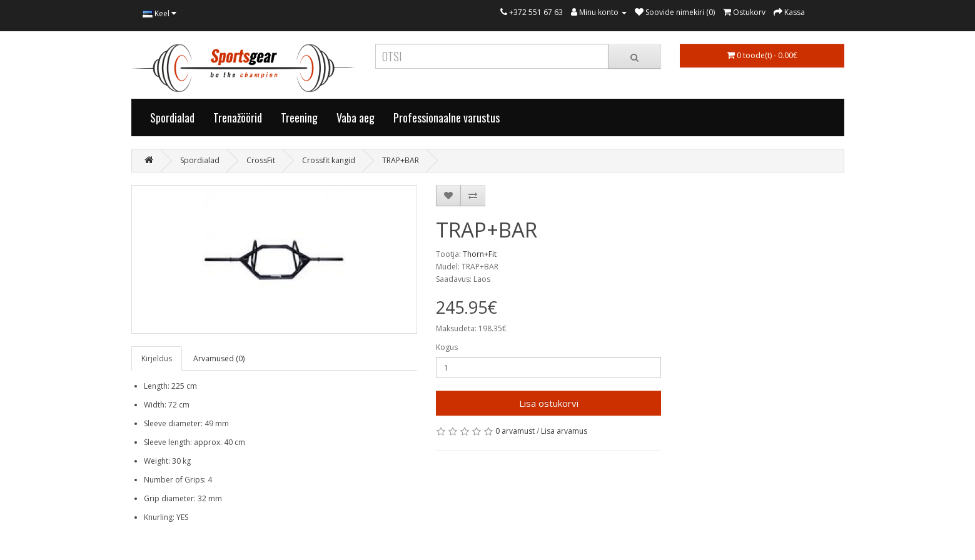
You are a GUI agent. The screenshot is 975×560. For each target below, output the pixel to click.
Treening (299, 117)
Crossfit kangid (329, 160)
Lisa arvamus (564, 431)
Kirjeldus (157, 358)
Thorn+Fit (480, 254)
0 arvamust (515, 431)
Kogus (447, 347)
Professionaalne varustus (447, 117)
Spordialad (172, 117)
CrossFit (261, 160)
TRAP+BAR (401, 160)
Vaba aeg (356, 117)
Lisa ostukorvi (549, 403)
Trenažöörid (238, 117)
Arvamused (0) (219, 358)
